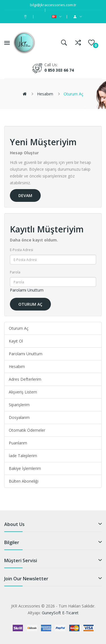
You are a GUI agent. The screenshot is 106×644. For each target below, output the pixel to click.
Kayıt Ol (16, 341)
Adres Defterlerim (25, 379)
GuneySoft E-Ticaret (60, 613)
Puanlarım (18, 443)
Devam (25, 195)
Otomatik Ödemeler (27, 430)
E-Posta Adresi (21, 250)
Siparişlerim (19, 405)
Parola (15, 272)
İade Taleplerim (23, 456)
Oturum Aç (73, 94)
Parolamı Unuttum (27, 290)
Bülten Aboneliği (24, 481)
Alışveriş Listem (23, 392)
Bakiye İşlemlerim (25, 468)
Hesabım (45, 94)
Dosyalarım (19, 417)
